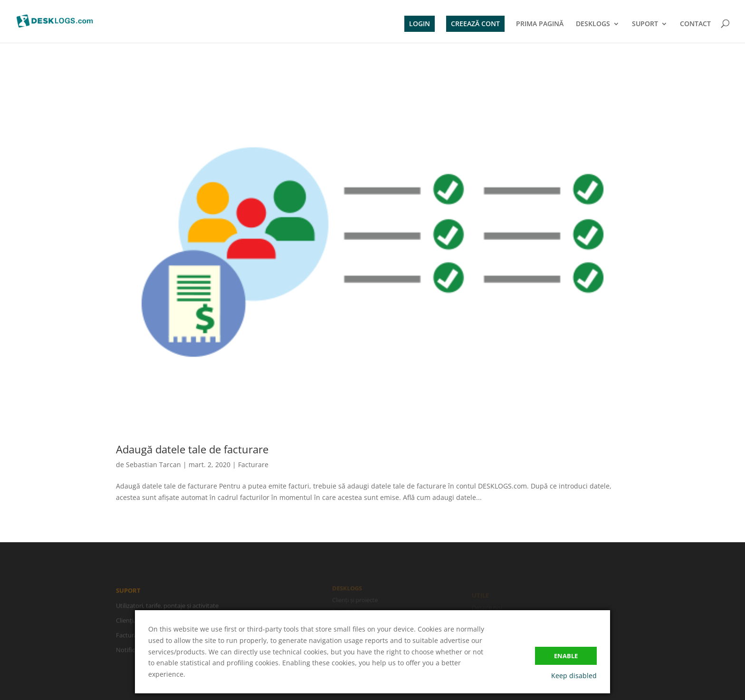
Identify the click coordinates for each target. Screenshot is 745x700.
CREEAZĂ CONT (475, 24)
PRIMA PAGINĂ (540, 24)
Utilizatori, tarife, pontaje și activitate (167, 607)
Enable (566, 656)
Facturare (253, 465)
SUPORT (645, 24)
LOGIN (420, 24)
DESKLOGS (593, 24)
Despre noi (487, 608)
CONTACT (695, 24)
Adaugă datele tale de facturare (192, 449)
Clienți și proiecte (355, 600)
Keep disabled (574, 676)
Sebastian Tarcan (153, 465)
